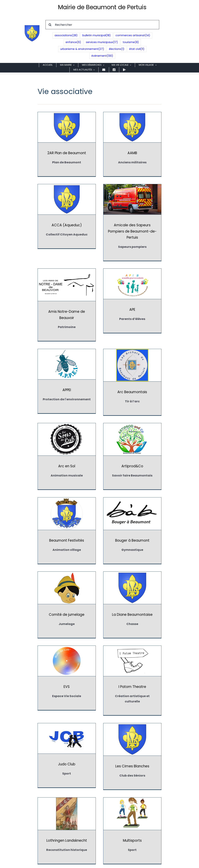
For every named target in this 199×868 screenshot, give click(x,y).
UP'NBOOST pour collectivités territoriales (148, 863)
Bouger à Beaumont (154, 386)
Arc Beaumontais (110, 318)
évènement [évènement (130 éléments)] (102, 56)
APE (154, 225)
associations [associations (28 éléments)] (66, 35)
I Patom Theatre (67, 526)
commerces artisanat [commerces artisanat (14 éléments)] (133, 35)
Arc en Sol (154, 318)
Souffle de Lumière (154, 679)
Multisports (110, 605)
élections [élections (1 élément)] (117, 49)
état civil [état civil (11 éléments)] (137, 49)
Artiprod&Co (67, 386)
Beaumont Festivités (110, 386)
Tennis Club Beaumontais (67, 751)
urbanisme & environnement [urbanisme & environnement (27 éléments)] (82, 49)
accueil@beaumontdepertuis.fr (99, 814)
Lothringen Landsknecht (67, 605)
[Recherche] (50, 25)
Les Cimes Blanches (154, 528)
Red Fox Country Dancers (110, 677)
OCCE (67, 677)
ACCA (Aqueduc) (154, 153)
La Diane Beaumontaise (110, 459)
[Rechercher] (102, 25)
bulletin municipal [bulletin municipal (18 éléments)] (97, 35)
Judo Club (110, 526)
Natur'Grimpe (154, 603)
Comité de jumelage (67, 459)
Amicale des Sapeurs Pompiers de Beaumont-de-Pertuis (67, 231)
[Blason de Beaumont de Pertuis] (32, 27)
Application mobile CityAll (99, 822)
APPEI (67, 316)
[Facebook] (99, 831)
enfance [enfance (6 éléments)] (73, 42)
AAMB (110, 153)
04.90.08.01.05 (103, 804)
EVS (154, 457)
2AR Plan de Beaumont (67, 153)
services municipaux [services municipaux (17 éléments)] (102, 42)
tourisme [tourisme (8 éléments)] (131, 42)
